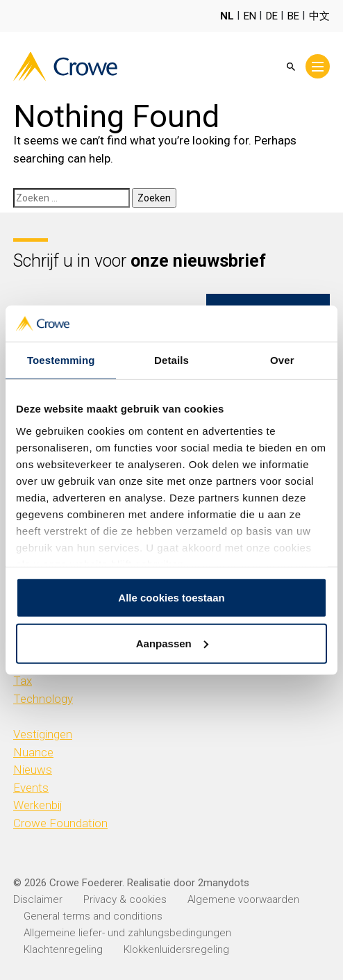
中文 (319, 16)
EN (250, 16)
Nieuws (33, 770)
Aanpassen (172, 643)
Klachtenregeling (63, 949)
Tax (23, 681)
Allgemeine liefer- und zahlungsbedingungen (127, 933)
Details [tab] (171, 360)
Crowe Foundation (60, 823)
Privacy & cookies (125, 899)
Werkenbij (38, 805)
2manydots (224, 883)
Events (31, 788)
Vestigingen (43, 734)
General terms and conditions (93, 916)
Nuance (33, 752)
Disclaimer (38, 899)
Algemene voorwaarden (243, 899)
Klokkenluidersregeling (176, 949)
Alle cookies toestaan (171, 598)
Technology (43, 699)
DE (272, 16)
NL (227, 16)
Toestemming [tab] (61, 360)
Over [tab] (282, 360)
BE (293, 16)
